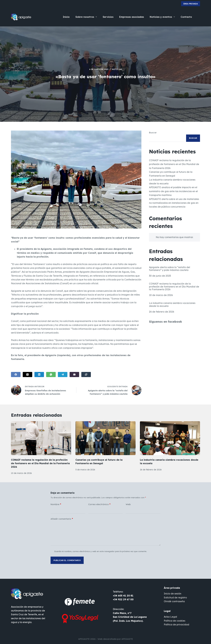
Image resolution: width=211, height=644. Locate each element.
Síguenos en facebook (166, 322)
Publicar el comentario (67, 560)
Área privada (191, 4)
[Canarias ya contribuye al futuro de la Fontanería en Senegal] (105, 438)
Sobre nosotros (87, 17)
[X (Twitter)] (27, 375)
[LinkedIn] (39, 375)
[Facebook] (16, 375)
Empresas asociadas (132, 17)
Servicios (108, 17)
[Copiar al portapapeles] (86, 375)
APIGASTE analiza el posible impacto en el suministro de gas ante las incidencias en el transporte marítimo (173, 191)
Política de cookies (175, 621)
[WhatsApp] (51, 375)
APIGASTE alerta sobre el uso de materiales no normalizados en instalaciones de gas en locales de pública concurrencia (174, 203)
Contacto (186, 17)
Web (128, 504)
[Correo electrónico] (74, 375)
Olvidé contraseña (174, 601)
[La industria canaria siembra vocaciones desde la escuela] (170, 438)
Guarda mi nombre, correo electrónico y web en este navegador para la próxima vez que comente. (101, 551)
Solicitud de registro (175, 598)
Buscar (153, 133)
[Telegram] (63, 375)
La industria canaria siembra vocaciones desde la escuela (172, 304)
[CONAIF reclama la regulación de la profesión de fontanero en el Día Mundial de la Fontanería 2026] (41, 438)
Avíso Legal (170, 617)
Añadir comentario (62, 519)
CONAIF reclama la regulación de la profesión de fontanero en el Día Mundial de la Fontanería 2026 (174, 164)
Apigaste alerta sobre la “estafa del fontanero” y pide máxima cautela (170, 269)
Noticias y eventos (163, 17)
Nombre (56, 504)
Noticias (117, 69)
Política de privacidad (176, 624)
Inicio (66, 17)
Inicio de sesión (173, 594)
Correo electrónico (99, 504)
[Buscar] (199, 17)
